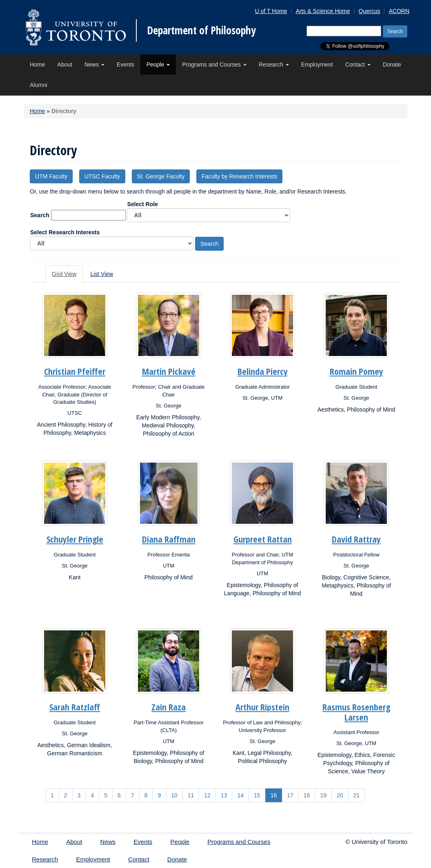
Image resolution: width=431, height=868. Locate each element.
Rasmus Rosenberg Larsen (356, 712)
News (94, 65)
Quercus (370, 11)
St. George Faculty (161, 176)
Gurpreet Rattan (263, 539)
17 (290, 795)
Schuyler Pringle (75, 539)
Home (37, 65)
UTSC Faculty (102, 176)
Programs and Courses (214, 65)
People (158, 65)
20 (340, 795)
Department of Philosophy (201, 30)
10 (174, 795)
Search (40, 215)
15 (257, 795)
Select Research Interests (112, 240)
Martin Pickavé (169, 371)
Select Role (209, 211)
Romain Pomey (357, 371)
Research (274, 65)
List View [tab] (102, 274)
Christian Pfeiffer (75, 371)
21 (357, 795)
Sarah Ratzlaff (75, 707)
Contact (358, 65)
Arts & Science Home (323, 11)
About (65, 65)
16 (274, 795)
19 (323, 795)
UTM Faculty (51, 176)
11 (191, 795)
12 (207, 795)
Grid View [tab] (64, 274)
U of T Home (271, 11)
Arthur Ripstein (262, 707)
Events (126, 65)
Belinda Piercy (263, 371)
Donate (392, 65)
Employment (317, 65)
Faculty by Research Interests (239, 176)
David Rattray (356, 539)
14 (240, 795)
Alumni (39, 85)
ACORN (399, 11)
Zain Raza (169, 707)
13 (224, 795)
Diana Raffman (169, 539)
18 (307, 795)
